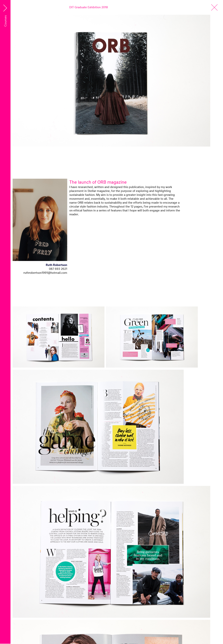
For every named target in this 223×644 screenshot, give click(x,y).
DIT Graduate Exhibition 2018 (89, 7)
